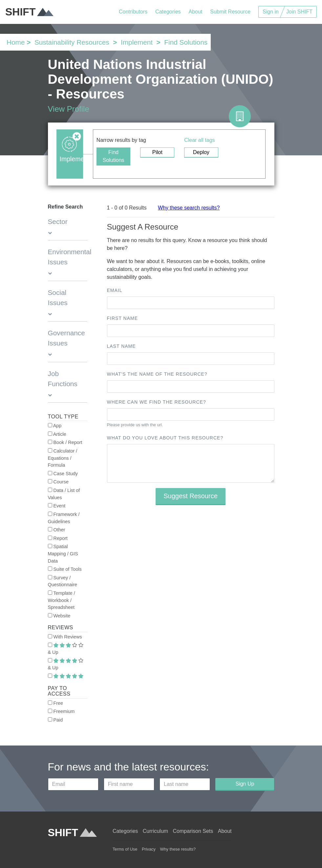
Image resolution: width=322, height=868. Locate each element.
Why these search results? (189, 208)
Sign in (271, 12)
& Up (66, 649)
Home (16, 42)
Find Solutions (114, 156)
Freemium (61, 711)
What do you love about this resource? (165, 438)
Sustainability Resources (72, 42)
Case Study (63, 474)
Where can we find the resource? (157, 402)
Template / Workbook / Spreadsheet (62, 600)
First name (123, 318)
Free (56, 703)
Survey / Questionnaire (63, 581)
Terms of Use (125, 849)
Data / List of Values (64, 494)
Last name (121, 346)
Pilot (157, 152)
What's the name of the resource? (157, 374)
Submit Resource (230, 12)
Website (59, 616)
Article (57, 434)
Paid (55, 720)
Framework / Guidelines (64, 518)
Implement (137, 42)
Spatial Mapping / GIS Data (63, 554)
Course (58, 482)
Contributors (133, 12)
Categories (168, 12)
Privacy (149, 849)
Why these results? (178, 849)
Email (115, 290)
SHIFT (29, 12)
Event (57, 506)
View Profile (69, 109)
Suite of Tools (65, 569)
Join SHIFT (299, 12)
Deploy (201, 152)
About (196, 12)
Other (57, 530)
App (55, 426)
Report (58, 538)
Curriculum (155, 831)
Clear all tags (199, 140)
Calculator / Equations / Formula (63, 458)
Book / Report (65, 442)
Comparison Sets (193, 831)
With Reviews (65, 637)
